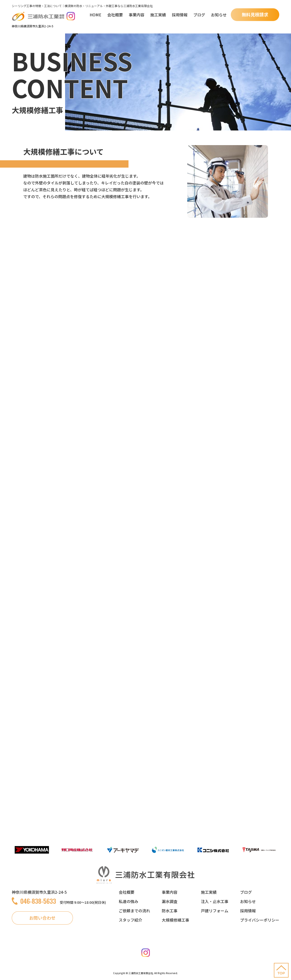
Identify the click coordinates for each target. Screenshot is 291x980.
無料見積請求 (255, 14)
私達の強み (128, 901)
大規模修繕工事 (175, 920)
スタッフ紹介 (130, 920)
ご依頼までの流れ (134, 911)
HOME (95, 15)
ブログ (199, 15)
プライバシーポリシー (260, 920)
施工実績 (158, 15)
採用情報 (180, 15)
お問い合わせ (42, 918)
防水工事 (170, 911)
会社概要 (115, 15)
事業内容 (137, 15)
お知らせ (219, 15)
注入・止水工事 (215, 901)
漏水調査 (170, 901)
